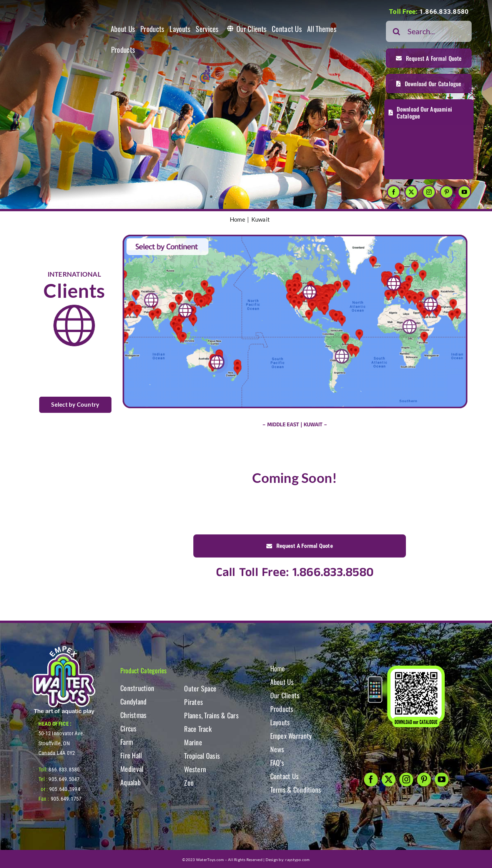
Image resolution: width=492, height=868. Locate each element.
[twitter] (411, 192)
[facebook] (394, 192)
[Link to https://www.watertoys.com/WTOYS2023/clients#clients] (74, 325)
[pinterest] (447, 192)
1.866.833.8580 (444, 12)
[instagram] (429, 192)
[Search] (396, 31)
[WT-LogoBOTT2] (64, 648)
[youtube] (464, 192)
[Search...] (429, 31)
